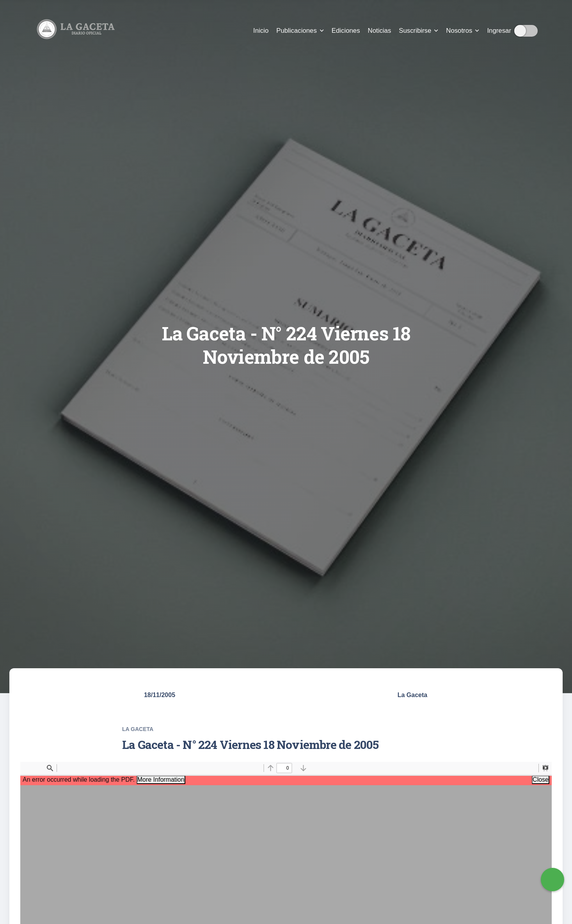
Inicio (261, 31)
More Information (161, 780)
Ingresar (499, 31)
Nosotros (463, 31)
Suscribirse (418, 31)
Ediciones (346, 31)
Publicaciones (300, 31)
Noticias (380, 31)
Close (541, 780)
